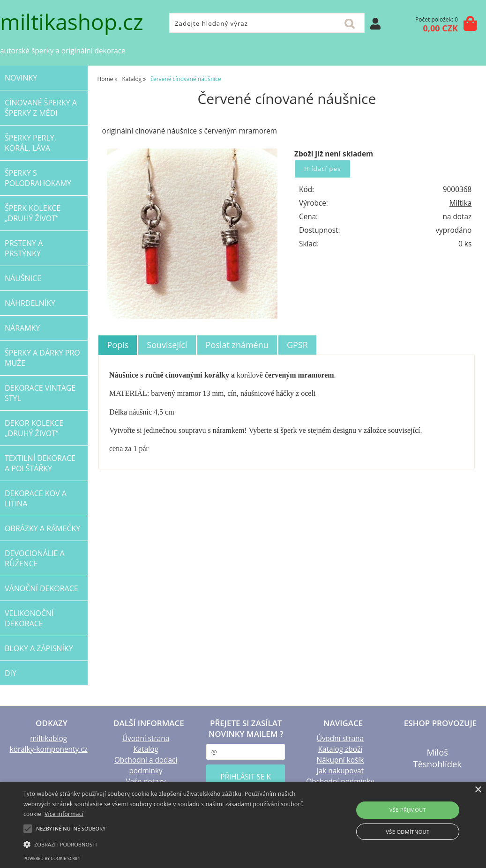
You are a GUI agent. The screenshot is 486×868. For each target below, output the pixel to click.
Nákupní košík (340, 760)
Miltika (461, 203)
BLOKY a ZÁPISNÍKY (39, 648)
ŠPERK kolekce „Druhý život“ (33, 213)
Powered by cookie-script (52, 858)
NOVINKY (21, 78)
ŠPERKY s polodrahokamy (38, 178)
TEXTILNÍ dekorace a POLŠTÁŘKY (40, 463)
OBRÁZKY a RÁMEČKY (42, 528)
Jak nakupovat (340, 771)
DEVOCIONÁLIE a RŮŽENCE (35, 558)
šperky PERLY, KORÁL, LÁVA (30, 143)
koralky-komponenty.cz (49, 749)
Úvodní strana (146, 738)
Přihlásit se (375, 24)
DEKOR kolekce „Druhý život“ (34, 428)
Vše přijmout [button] (408, 810)
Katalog (146, 749)
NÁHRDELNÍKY (30, 303)
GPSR (297, 345)
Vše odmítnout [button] (407, 832)
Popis (118, 345)
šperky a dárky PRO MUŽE (42, 358)
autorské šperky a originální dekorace (63, 51)
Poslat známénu (237, 345)
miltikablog (49, 738)
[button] (166, 844)
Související (167, 345)
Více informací (64, 814)
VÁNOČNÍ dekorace (41, 588)
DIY (11, 673)
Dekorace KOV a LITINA (36, 498)
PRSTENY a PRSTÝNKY (24, 248)
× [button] (478, 790)
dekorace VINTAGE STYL (40, 393)
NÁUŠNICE (23, 278)
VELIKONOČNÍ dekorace (29, 618)
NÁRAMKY (22, 328)
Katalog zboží (340, 749)
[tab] (118, 345)
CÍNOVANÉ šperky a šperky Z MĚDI (41, 108)
